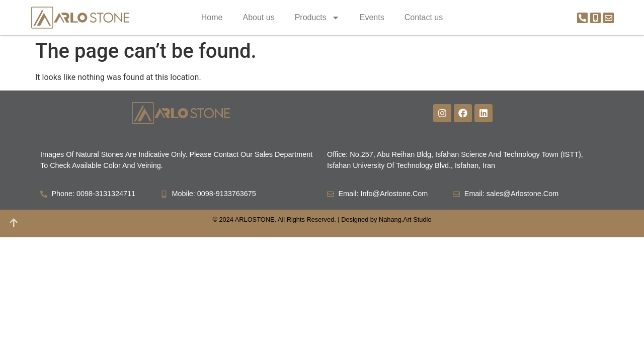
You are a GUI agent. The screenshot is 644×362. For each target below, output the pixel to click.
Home (212, 17)
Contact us (424, 17)
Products (317, 18)
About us (258, 17)
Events (372, 17)
